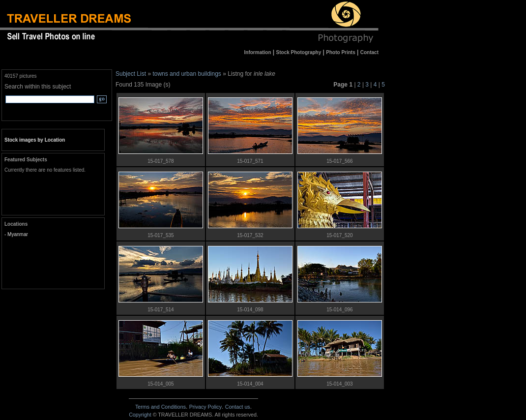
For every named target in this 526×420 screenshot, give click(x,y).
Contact (238, 407)
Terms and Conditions (161, 407)
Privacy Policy (205, 407)
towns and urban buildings (187, 74)
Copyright (140, 415)
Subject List (131, 74)
